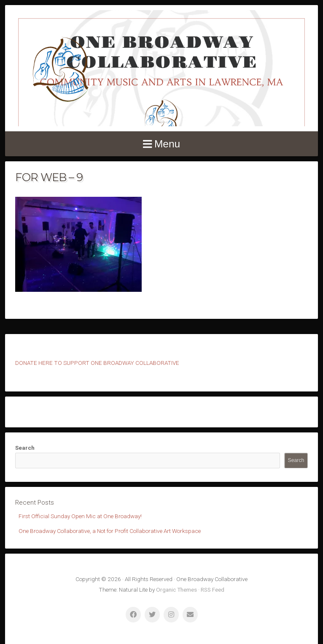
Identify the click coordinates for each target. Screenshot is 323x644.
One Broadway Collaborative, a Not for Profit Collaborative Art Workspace (110, 531)
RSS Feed (213, 590)
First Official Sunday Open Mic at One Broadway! (80, 516)
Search (25, 448)
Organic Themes (176, 590)
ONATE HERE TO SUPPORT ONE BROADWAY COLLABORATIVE (99, 363)
